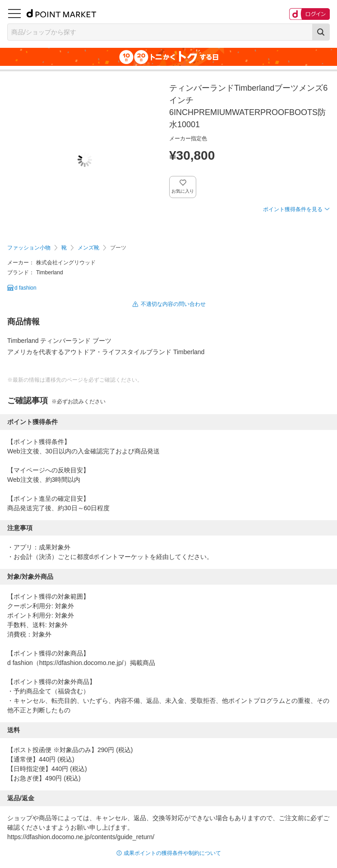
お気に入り (183, 191)
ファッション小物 (29, 248)
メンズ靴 (88, 248)
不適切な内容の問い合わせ (173, 304)
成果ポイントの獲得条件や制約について (172, 853)
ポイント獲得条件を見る (293, 209)
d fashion (25, 288)
